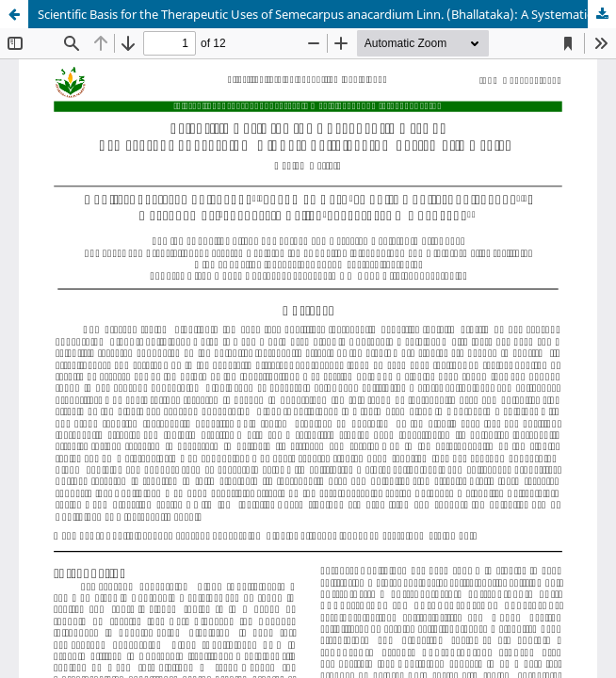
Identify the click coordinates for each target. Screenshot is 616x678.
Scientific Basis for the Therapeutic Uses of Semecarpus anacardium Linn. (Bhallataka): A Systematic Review (327, 14)
